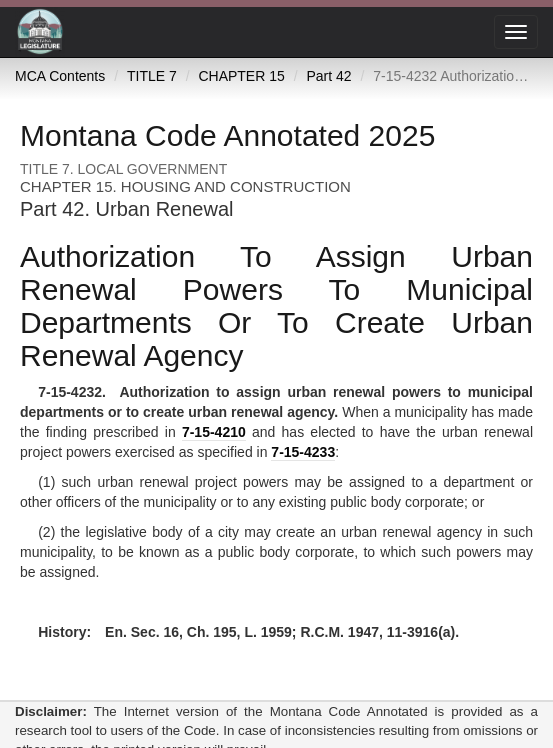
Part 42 (328, 76)
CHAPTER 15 (241, 76)
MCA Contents (60, 76)
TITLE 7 (152, 76)
